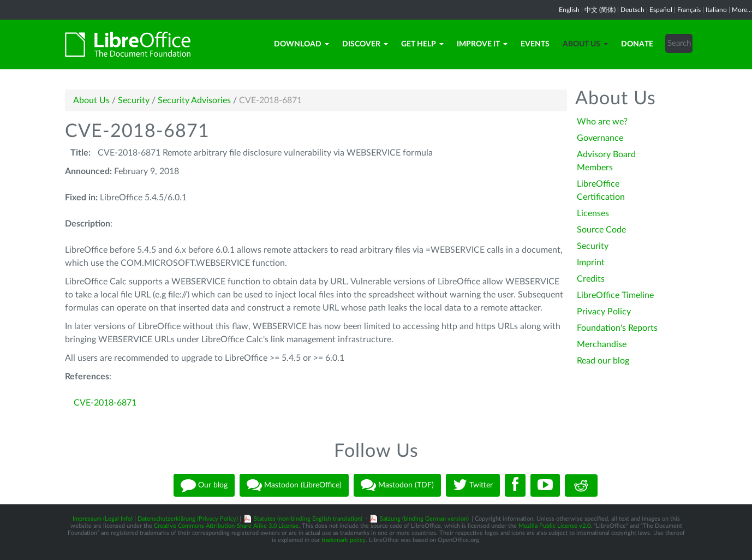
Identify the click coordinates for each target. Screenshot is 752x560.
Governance (600, 138)
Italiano (716, 10)
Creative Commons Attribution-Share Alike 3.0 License (226, 526)
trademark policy (344, 540)
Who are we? (602, 122)
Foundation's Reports (617, 328)
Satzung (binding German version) (424, 519)
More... (742, 10)
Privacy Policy (604, 312)
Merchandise (602, 344)
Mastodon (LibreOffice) (294, 485)
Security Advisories (194, 100)
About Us (585, 44)
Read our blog (603, 361)
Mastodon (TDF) (397, 485)
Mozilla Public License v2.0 (554, 526)
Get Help (422, 44)
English (569, 10)
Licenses (593, 213)
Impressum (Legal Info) (103, 519)
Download (302, 44)
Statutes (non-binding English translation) (308, 519)
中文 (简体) (600, 10)
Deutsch (632, 10)
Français (689, 10)
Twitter (473, 485)
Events (535, 44)
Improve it (482, 44)
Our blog (204, 485)
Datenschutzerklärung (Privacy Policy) (188, 519)
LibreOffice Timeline (615, 295)
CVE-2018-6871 (105, 403)
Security (134, 100)
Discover (365, 44)
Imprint (591, 263)
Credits (591, 279)
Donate (637, 44)
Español (661, 10)
